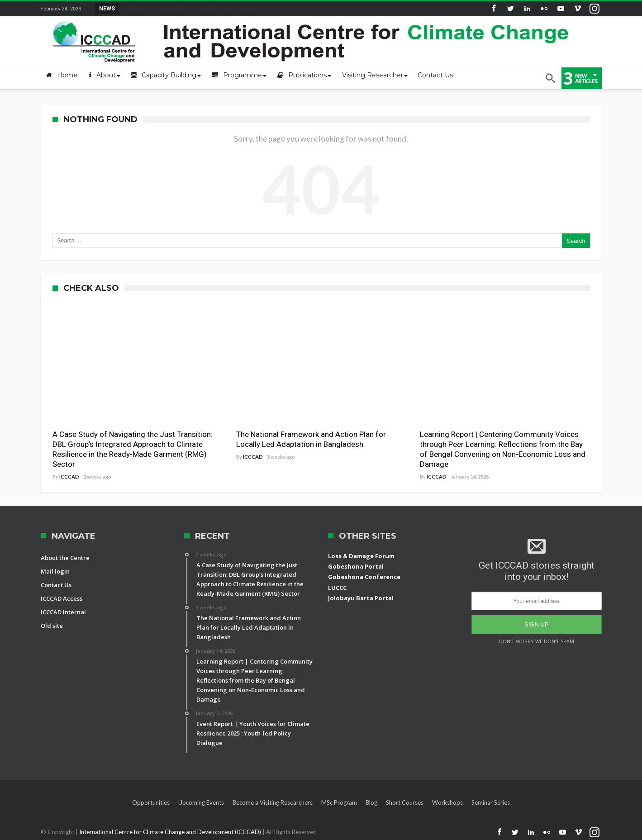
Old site (52, 626)
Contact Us (56, 585)
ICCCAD (69, 477)
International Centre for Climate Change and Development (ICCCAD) (171, 832)
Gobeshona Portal (356, 566)
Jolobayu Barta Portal (361, 598)
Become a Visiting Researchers (273, 802)
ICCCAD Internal (63, 612)
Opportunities (151, 802)
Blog (371, 802)
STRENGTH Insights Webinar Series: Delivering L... (188, 8)
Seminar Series (491, 802)
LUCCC (337, 588)
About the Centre (65, 558)
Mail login (55, 571)
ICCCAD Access (62, 598)
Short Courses (405, 802)
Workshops (447, 802)
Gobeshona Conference (364, 577)
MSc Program (339, 802)
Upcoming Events (201, 802)
